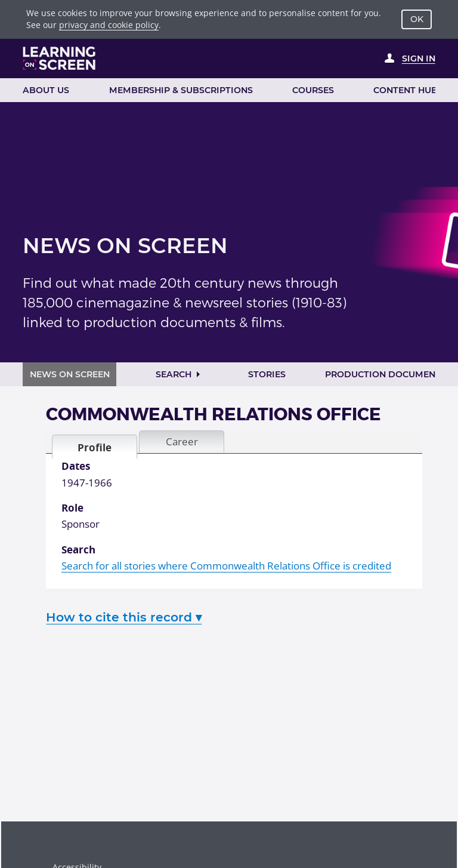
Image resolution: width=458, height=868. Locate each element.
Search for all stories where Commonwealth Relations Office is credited (226, 566)
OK (417, 19)
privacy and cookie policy (109, 25)
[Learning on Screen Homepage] (59, 58)
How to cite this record (124, 617)
